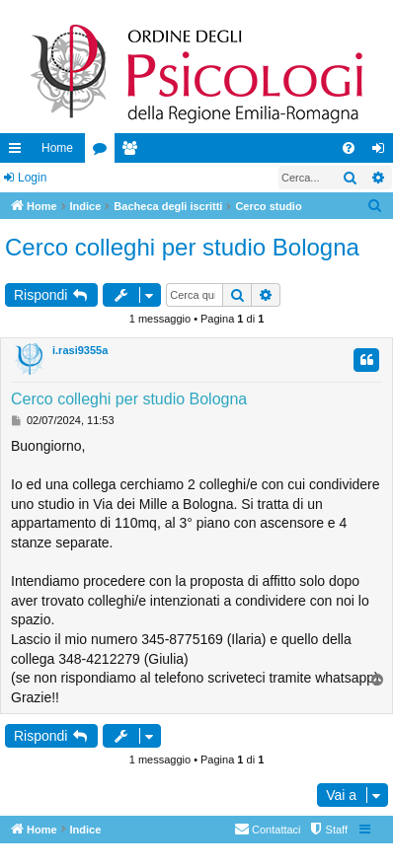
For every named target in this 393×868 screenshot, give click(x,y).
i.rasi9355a (80, 350)
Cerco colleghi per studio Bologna (182, 247)
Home (57, 148)
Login (32, 178)
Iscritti (133, 152)
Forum (104, 152)
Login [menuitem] (383, 152)
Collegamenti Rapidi (19, 152)
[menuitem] (349, 148)
